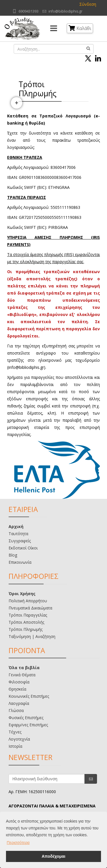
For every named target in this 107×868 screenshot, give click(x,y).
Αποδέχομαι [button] (53, 856)
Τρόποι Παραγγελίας (28, 615)
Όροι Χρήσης (22, 594)
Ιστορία (15, 746)
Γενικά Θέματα (22, 675)
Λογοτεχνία (19, 739)
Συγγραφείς (20, 541)
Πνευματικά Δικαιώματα (30, 608)
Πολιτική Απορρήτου (28, 601)
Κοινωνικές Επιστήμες (29, 696)
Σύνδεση (88, 4)
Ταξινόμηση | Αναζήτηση (32, 636)
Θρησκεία (17, 689)
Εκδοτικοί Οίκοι (23, 548)
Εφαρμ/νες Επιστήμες (28, 725)
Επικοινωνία (20, 562)
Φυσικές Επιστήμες (26, 718)
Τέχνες (15, 732)
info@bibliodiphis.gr (65, 11)
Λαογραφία (19, 703)
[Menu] (54, 29)
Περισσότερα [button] (18, 843)
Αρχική (16, 526)
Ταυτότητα (18, 534)
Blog (13, 555)
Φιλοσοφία (19, 682)
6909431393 (29, 11)
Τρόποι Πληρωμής (26, 629)
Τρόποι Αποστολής (26, 622)
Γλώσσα (16, 710)
